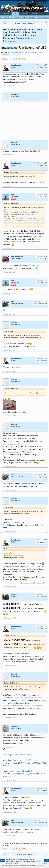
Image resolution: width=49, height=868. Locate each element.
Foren (15, 14)
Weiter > (24, 59)
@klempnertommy (10, 74)
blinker (27, 52)
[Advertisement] (24, 118)
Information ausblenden (42, 859)
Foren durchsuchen (9, 17)
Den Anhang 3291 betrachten (13, 555)
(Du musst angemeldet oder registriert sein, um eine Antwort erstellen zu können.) (25, 845)
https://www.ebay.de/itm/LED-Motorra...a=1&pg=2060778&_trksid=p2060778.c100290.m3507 (24, 763)
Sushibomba (16, 65)
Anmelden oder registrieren (36, 2)
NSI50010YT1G (22, 700)
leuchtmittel (7, 55)
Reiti (12, 195)
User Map (25, 14)
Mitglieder (35, 14)
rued (12, 301)
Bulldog (14, 594)
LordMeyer (15, 726)
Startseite (6, 14)
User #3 (14, 142)
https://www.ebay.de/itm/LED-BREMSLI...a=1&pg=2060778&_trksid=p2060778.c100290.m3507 (24, 774)
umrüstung (17, 55)
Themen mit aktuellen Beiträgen (28, 17)
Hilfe (46, 860)
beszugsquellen (17, 52)
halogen (34, 52)
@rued (5, 800)
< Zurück (5, 59)
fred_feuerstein (17, 257)
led (41, 52)
